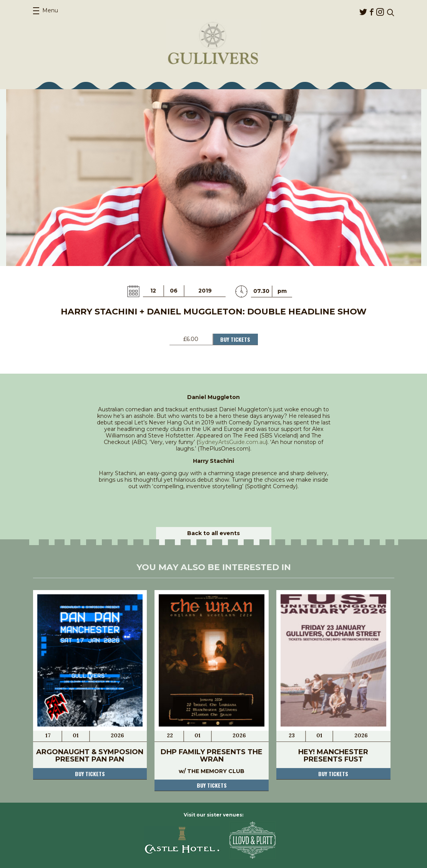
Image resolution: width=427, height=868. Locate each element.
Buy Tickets (235, 339)
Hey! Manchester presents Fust (333, 756)
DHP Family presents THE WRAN (212, 756)
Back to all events (213, 533)
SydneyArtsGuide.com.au (232, 442)
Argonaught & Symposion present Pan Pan (90, 756)
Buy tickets (90, 774)
